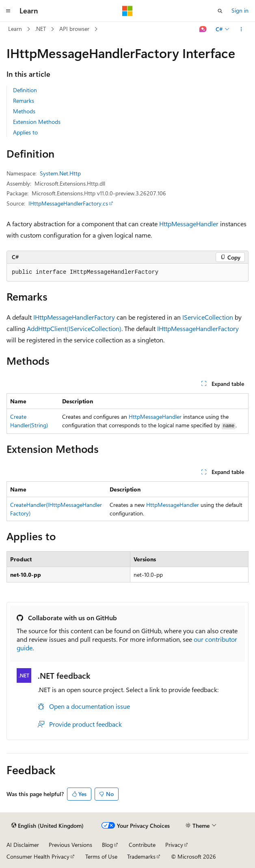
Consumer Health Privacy (38, 856)
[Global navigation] (8, 11)
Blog (107, 845)
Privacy (174, 845)
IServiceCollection (208, 317)
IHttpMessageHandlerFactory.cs (68, 203)
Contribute (142, 845)
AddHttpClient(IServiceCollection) (74, 328)
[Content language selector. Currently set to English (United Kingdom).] (48, 826)
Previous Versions (70, 845)
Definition (25, 90)
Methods (24, 111)
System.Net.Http (60, 173)
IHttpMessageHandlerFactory (74, 317)
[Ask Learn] (203, 29)
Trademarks (141, 856)
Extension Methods (37, 122)
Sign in (240, 10)
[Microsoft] (127, 11)
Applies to (25, 132)
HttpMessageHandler (189, 224)
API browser (74, 29)
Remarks (24, 101)
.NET (40, 29)
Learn (15, 29)
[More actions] (241, 29)
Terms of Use (101, 856)
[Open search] (220, 11)
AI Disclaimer (23, 845)
